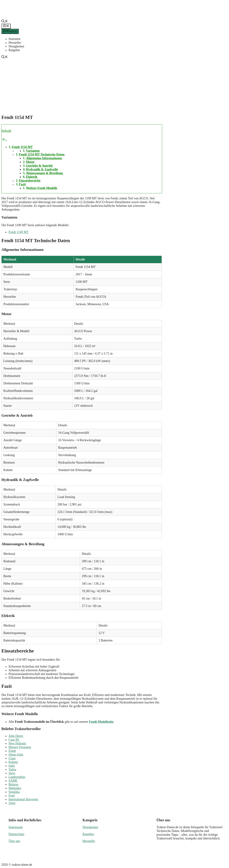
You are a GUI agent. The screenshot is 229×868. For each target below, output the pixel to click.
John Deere (16, 736)
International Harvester (24, 799)
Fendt (12, 751)
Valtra (12, 769)
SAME (13, 781)
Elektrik (32, 177)
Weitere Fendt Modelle (42, 188)
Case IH (14, 740)
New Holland (18, 743)
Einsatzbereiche (30, 181)
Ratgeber (14, 50)
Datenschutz (16, 834)
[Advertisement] (116, 86)
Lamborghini (17, 777)
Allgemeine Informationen (44, 158)
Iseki (12, 766)
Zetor (12, 803)
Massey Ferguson (20, 747)
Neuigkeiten (16, 46)
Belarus (13, 784)
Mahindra (15, 788)
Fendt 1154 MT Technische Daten (42, 154)
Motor (30, 162)
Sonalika (14, 792)
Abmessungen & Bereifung (44, 173)
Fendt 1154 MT (22, 147)
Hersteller (15, 43)
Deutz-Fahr (16, 755)
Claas (12, 758)
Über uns (14, 841)
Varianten (33, 151)
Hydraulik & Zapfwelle (42, 169)
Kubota (13, 762)
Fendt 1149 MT (18, 232)
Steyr (12, 773)
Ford (12, 796)
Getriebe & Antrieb (39, 166)
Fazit (22, 184)
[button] (5, 22)
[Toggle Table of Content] (4, 140)
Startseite (14, 39)
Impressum (16, 827)
